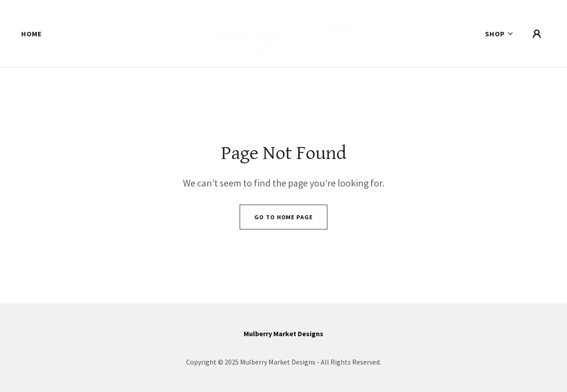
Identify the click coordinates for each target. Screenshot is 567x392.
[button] (499, 34)
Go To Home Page (283, 217)
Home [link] (32, 34)
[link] (284, 33)
